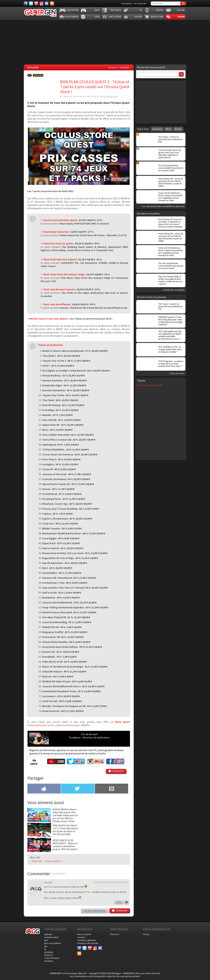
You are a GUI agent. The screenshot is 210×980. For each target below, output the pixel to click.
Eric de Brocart (111, 96)
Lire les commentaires (95, 911)
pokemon (49, 955)
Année (178, 129)
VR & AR (181, 10)
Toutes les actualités (174, 290)
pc (45, 949)
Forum (181, 17)
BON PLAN (37, 861)
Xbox (97, 10)
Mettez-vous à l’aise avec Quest (48, 319)
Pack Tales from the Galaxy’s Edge (64, 274)
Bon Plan (38, 75)
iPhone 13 (115, 934)
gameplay (49, 952)
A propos (81, 937)
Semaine (157, 129)
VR (30, 75)
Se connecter (140, 3)
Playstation (72, 10)
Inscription (127, 3)
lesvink (48, 882)
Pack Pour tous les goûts (58, 243)
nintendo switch (51, 937)
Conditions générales (87, 940)
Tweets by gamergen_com (149, 385)
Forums (146, 934)
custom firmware (52, 958)
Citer (119, 902)
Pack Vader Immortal (56, 232)
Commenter (118, 771)
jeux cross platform (53, 943)
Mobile (160, 10)
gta (46, 946)
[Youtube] (36, 3)
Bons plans (157, 17)
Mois (168, 129)
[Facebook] (26, 3)
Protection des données (88, 943)
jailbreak (48, 934)
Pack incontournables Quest (60, 220)
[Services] (52, 3)
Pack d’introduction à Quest (60, 259)
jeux (46, 940)
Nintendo (116, 10)
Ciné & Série (115, 17)
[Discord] (47, 3)
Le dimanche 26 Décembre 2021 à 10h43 (111, 882)
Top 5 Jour (143, 129)
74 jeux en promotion (50, 345)
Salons (138, 17)
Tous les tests (178, 373)
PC (141, 10)
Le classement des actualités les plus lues (164, 206)
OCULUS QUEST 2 (53, 861)
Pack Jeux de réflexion (57, 304)
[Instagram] (42, 3)
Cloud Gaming (71, 17)
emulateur (49, 961)
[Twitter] (31, 3)
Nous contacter (84, 934)
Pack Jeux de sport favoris (59, 289)
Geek (97, 17)
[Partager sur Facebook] (44, 789)
